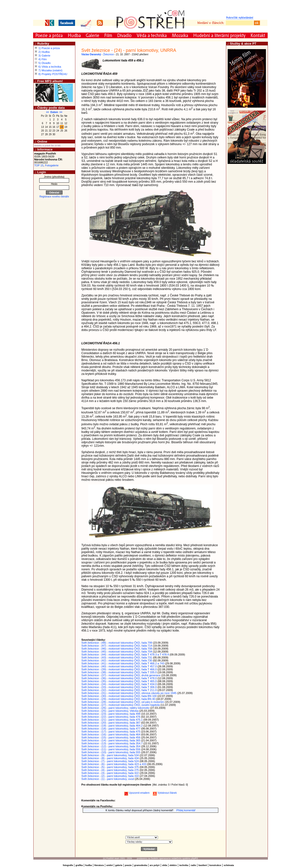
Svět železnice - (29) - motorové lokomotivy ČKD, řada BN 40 (118, 699)
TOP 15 (39, 165)
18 (62, 127)
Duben (54, 112)
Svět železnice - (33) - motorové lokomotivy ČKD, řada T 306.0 (119, 687)
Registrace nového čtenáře (54, 197)
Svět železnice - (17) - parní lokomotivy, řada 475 (111, 732)
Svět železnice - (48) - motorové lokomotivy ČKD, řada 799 (117, 643)
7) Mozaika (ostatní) (50, 70)
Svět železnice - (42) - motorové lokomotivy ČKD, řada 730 (117, 660)
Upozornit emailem (137, 793)
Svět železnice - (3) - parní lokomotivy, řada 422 (110, 773)
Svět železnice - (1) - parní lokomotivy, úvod (108, 779)
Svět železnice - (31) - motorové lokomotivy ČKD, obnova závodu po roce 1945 (129, 693)
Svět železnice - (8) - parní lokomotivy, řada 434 (110, 758)
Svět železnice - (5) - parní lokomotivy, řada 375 (110, 767)
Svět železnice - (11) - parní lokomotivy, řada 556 (111, 749)
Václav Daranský (91, 54)
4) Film (43, 59)
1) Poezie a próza (49, 48)
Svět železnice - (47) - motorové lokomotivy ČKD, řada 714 (117, 646)
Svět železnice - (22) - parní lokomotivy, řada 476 (111, 717)
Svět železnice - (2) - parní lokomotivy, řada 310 (110, 776)
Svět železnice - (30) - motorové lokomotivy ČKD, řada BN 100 (119, 696)
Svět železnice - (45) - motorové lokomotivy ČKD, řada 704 (117, 652)
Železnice (109, 54)
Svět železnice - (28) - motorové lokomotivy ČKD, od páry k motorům (123, 702)
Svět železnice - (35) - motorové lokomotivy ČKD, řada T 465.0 (119, 681)
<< (48, 112)
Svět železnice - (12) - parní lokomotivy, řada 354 (111, 746)
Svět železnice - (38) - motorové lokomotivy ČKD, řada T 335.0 (119, 672)
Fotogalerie (52, 165)
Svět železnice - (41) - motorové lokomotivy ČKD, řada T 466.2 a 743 (123, 663)
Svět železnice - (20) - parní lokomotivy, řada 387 (111, 723)
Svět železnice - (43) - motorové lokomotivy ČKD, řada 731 (117, 657)
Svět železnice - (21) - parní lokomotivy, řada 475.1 (112, 720)
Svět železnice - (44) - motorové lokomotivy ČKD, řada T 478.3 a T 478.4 (125, 655)
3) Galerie (44, 56)
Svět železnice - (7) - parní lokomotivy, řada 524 (110, 761)
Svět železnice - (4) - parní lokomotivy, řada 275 (110, 770)
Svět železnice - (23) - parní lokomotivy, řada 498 (111, 714)
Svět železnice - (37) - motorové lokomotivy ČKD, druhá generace (121, 675)
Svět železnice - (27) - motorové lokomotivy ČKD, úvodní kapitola (121, 705)
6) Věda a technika (50, 67)
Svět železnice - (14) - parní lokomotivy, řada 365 (111, 740)
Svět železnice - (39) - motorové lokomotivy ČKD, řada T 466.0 (119, 669)
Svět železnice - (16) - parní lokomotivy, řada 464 (111, 734)
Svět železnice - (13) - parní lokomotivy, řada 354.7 (112, 743)
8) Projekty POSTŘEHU (53, 74)
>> (61, 112)
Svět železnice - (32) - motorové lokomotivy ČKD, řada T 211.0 (119, 690)
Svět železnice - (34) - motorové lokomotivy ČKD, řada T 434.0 (119, 684)
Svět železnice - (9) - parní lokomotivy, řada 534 (110, 755)
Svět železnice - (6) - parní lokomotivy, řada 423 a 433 (114, 764)
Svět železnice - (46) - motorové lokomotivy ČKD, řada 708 (117, 649)
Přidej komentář (186, 810)
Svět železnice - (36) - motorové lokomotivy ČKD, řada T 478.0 (119, 678)
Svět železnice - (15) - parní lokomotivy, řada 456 (111, 737)
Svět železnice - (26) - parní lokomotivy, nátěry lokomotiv (116, 708)
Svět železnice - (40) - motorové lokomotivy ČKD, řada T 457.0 (119, 666)
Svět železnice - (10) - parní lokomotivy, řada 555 (111, 752)
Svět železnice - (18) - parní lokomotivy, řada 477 (111, 729)
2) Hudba (44, 52)
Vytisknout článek (165, 793)
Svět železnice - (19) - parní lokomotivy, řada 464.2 (112, 726)
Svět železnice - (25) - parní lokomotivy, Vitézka (110, 711)
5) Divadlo (45, 63)
